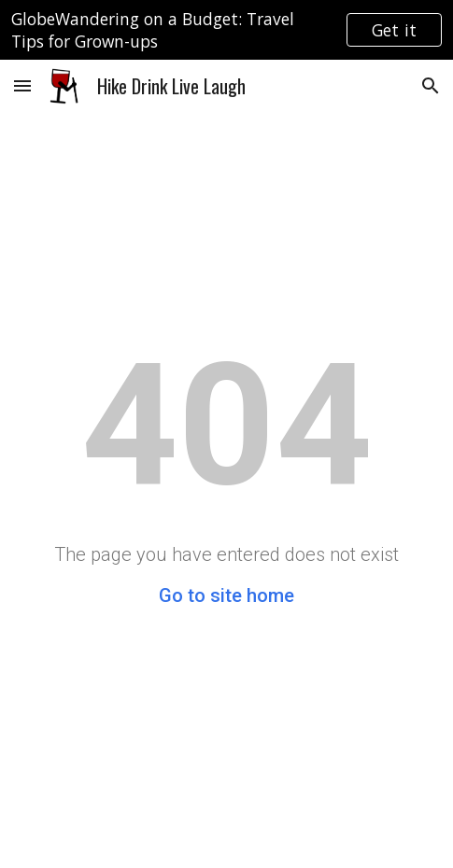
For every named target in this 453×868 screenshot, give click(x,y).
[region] (226, 30)
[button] (22, 85)
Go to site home (226, 595)
